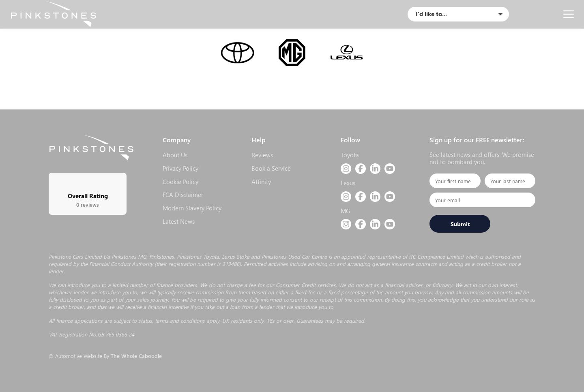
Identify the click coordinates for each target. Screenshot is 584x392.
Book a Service (271, 168)
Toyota (350, 155)
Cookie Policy (180, 182)
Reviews (262, 155)
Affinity (261, 182)
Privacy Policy (180, 168)
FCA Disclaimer (183, 195)
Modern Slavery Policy (192, 208)
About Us (175, 155)
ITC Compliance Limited (436, 256)
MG (345, 211)
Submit (460, 224)
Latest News (179, 221)
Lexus (348, 183)
